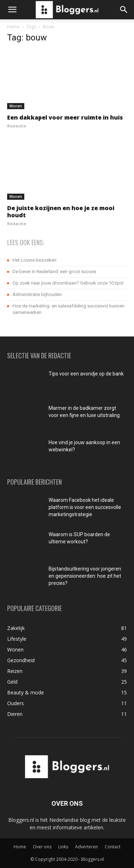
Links (63, 847)
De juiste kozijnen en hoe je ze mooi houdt (61, 212)
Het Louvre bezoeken (34, 260)
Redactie (17, 126)
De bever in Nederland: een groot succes (54, 271)
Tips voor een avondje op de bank (86, 374)
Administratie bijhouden (37, 294)
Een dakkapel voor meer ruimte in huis (65, 117)
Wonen (16, 106)
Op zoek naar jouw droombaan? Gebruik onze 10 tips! (68, 283)
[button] (12, 10)
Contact (113, 847)
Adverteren (86, 847)
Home (13, 27)
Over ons (42, 847)
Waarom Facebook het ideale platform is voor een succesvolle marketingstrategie (85, 507)
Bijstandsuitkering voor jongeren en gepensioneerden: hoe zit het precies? (85, 576)
